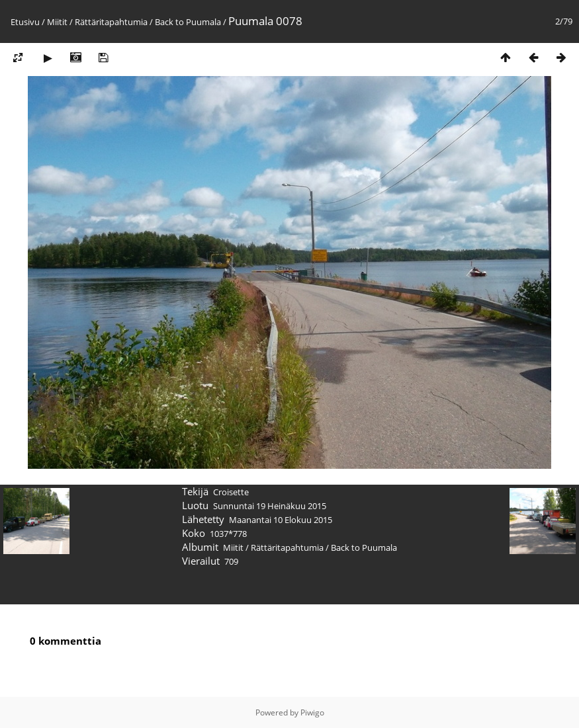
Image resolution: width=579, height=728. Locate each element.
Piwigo (312, 712)
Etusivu (25, 22)
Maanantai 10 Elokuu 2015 (281, 520)
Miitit (57, 22)
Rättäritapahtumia (111, 22)
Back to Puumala (188, 22)
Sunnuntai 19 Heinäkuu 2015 (270, 506)
